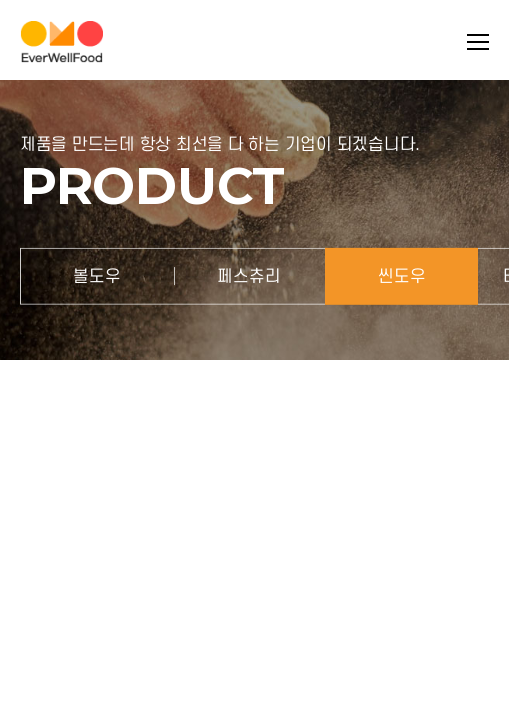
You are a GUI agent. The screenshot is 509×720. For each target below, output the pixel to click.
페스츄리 (249, 275)
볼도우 (97, 275)
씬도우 (402, 275)
